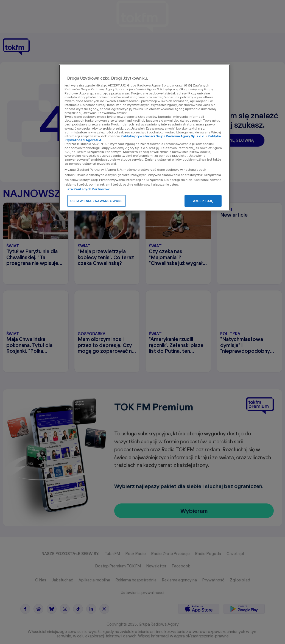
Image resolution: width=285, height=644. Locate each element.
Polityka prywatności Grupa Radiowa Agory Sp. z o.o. (163, 136)
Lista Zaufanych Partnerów (87, 189)
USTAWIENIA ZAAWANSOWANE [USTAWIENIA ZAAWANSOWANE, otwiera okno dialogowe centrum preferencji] (97, 201)
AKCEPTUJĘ (203, 201)
